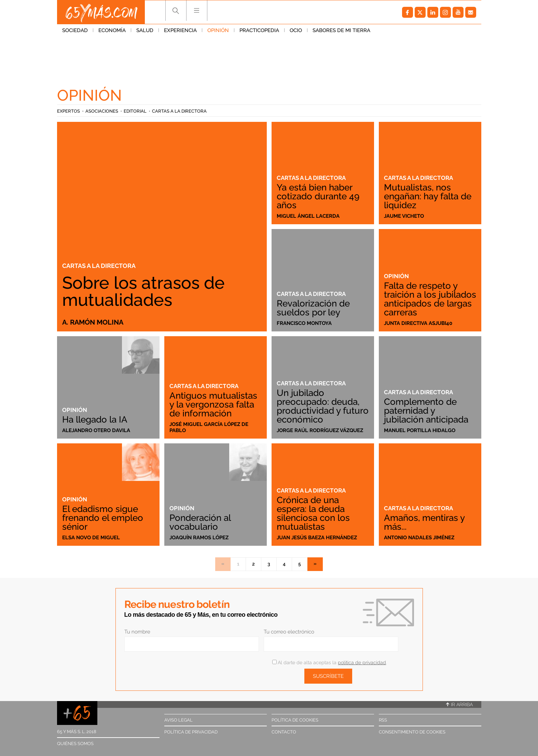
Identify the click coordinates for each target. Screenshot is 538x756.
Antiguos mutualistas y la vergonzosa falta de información (213, 404)
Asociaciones (102, 111)
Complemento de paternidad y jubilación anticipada (426, 411)
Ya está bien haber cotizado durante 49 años (318, 196)
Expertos (68, 111)
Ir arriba (459, 704)
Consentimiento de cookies (412, 732)
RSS (383, 720)
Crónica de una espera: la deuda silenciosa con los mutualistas (313, 513)
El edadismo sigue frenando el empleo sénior (103, 518)
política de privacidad (362, 662)
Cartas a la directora (179, 111)
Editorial (135, 111)
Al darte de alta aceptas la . (329, 662)
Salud (145, 30)
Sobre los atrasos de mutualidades (143, 291)
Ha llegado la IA (95, 419)
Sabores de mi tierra (341, 30)
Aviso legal (178, 720)
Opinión (218, 30)
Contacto (284, 732)
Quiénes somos (75, 744)
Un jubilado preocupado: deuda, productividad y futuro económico (323, 406)
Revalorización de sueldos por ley (313, 308)
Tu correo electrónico (289, 632)
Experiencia (180, 30)
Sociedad (75, 30)
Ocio (296, 30)
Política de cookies (295, 720)
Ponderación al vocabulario (200, 522)
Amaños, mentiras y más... (424, 522)
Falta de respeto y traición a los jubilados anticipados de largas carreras (430, 299)
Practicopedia (259, 30)
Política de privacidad (191, 732)
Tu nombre (137, 632)
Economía (112, 30)
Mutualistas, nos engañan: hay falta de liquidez (428, 196)
